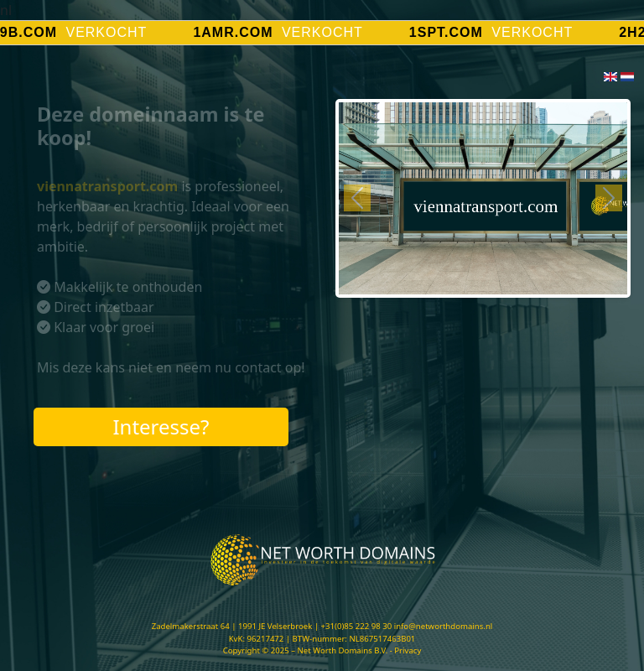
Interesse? (161, 427)
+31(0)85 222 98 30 (357, 626)
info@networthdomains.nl (444, 626)
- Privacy (406, 650)
